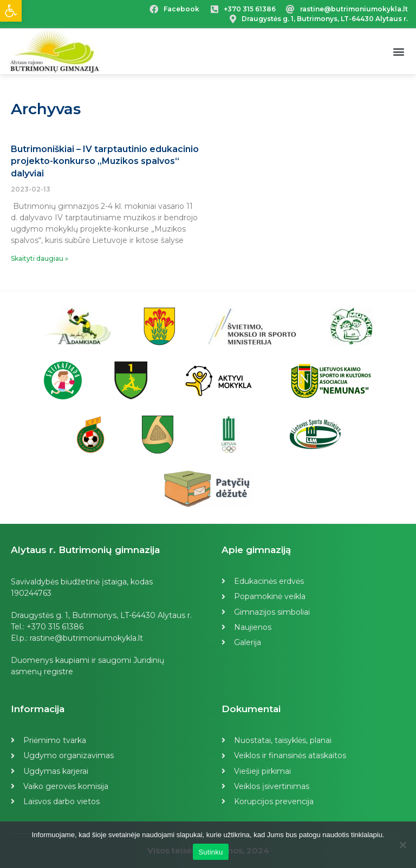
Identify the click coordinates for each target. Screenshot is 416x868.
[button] (399, 52)
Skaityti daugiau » (40, 258)
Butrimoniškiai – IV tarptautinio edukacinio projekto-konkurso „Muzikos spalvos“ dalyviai (105, 161)
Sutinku (210, 852)
